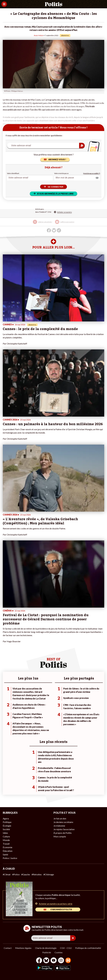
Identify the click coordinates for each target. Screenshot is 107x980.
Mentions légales (23, 948)
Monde (6, 840)
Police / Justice (10, 858)
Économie (8, 847)
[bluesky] (46, 961)
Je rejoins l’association (64, 829)
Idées (5, 833)
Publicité (47, 952)
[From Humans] (68, 961)
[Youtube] (54, 961)
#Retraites (37, 874)
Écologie (7, 826)
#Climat (7, 874)
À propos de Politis (63, 833)
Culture (6, 836)
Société (6, 829)
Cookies (59, 952)
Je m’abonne (59, 826)
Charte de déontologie (46, 948)
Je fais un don (60, 818)
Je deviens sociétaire (63, 822)
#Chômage (49, 874)
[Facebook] (39, 961)
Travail (6, 844)
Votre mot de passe (61, 173)
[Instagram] (61, 961)
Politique (7, 822)
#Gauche (26, 874)
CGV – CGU (66, 948)
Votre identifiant (13, 173)
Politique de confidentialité (88, 948)
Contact (8, 948)
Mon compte (60, 836)
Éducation (8, 851)
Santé (5, 854)
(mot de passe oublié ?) (92, 173)
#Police (16, 874)
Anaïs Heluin (39, 35)
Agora (6, 818)
